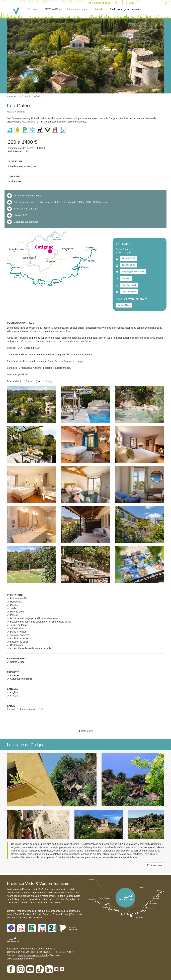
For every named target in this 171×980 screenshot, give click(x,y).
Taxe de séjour (35, 918)
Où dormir (25, 96)
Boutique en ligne (100, 3)
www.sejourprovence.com (20, 959)
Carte (130, 3)
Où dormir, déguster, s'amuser (126, 9)
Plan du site (77, 914)
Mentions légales (26, 911)
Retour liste (86, 731)
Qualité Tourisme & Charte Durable (33, 914)
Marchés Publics (17, 918)
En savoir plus (154, 865)
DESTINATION (53, 9)
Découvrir (34, 9)
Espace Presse (61, 914)
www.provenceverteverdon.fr (33, 955)
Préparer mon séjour (78, 9)
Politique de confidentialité (50, 911)
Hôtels (38, 96)
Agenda (100, 9)
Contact (11, 911)
